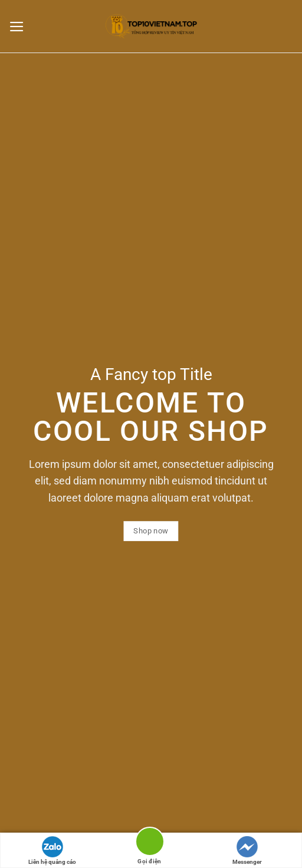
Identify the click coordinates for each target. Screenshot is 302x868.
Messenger (247, 851)
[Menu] (20, 27)
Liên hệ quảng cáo (52, 851)
